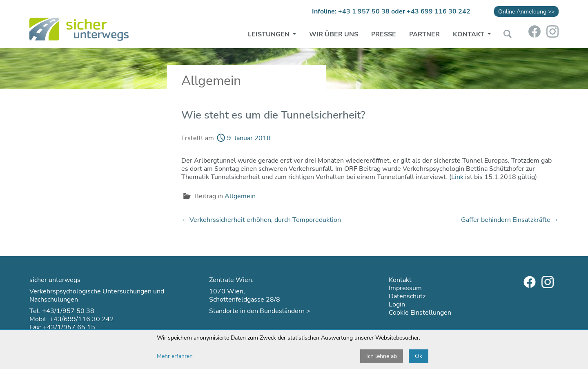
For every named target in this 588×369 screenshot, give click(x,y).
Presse (384, 34)
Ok (419, 356)
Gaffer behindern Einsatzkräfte (510, 220)
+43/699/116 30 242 (82, 319)
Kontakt (469, 34)
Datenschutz (407, 296)
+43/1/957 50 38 (68, 311)
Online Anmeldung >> (526, 11)
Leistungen (269, 34)
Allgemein (240, 196)
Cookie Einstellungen (420, 313)
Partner (424, 34)
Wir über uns (334, 34)
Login (397, 304)
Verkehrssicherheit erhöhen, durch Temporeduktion (261, 220)
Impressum (405, 288)
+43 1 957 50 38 (364, 11)
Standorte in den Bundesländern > (260, 311)
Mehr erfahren (175, 356)
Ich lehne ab (382, 356)
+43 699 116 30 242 (439, 11)
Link (457, 177)
